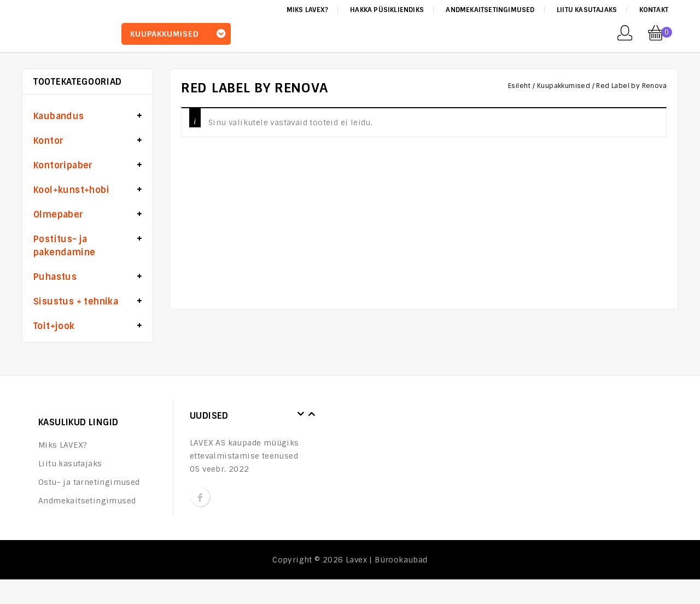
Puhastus (55, 277)
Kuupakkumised (564, 86)
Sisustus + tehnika (76, 301)
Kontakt (654, 10)
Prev (301, 414)
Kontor (48, 141)
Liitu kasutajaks (587, 10)
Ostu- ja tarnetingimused (89, 482)
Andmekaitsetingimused (490, 10)
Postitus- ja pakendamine (64, 246)
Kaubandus (59, 116)
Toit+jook (54, 326)
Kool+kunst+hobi (71, 190)
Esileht (520, 86)
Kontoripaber (63, 165)
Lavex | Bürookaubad (387, 560)
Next (312, 414)
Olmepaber (59, 215)
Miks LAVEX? (307, 10)
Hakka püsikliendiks (387, 10)
